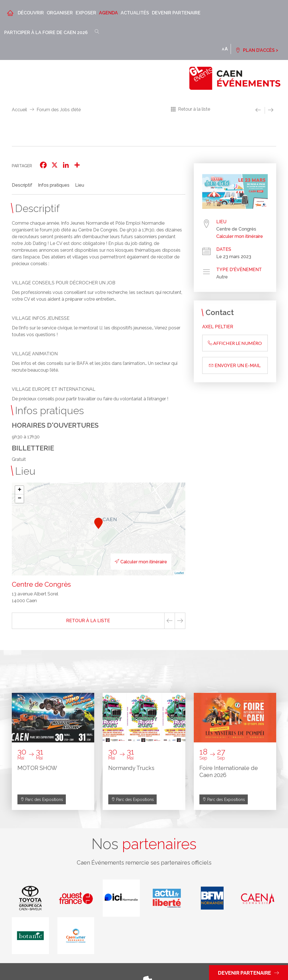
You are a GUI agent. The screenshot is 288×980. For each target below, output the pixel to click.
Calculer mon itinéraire (141, 562)
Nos (144, 844)
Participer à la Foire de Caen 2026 (46, 33)
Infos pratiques (54, 185)
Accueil (19, 110)
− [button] (20, 499)
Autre (222, 277)
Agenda (108, 13)
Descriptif (22, 185)
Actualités (135, 13)
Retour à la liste (194, 109)
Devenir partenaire (176, 13)
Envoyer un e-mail (235, 366)
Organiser (60, 13)
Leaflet (179, 573)
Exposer (86, 13)
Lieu (80, 185)
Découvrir (31, 13)
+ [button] (20, 490)
